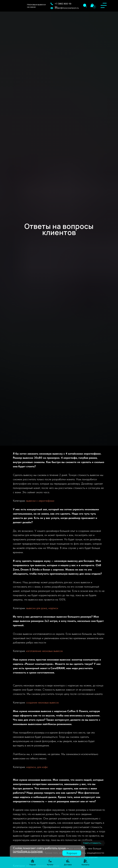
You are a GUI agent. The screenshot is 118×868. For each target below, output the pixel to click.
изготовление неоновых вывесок (44, 651)
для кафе (42, 767)
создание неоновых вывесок (42, 702)
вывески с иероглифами (40, 501)
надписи (53, 608)
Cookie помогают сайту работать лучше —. (41, 850)
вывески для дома (37, 608)
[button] (52, 4)
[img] (85, 5)
